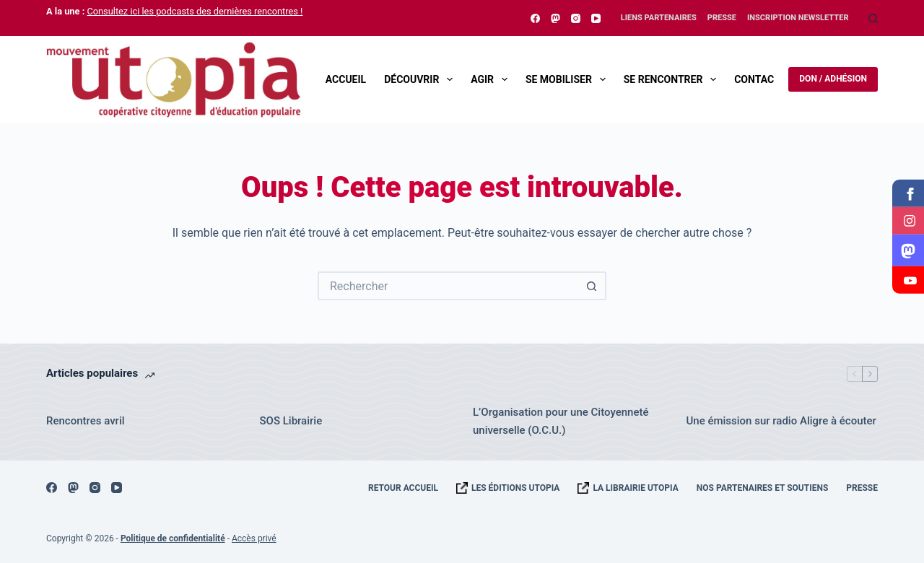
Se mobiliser (568, 79)
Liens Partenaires (659, 18)
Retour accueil (403, 488)
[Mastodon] (555, 18)
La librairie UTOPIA (635, 488)
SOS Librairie (291, 421)
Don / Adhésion (833, 79)
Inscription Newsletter (798, 18)
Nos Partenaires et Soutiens (763, 488)
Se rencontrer (673, 79)
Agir (492, 79)
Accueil (346, 79)
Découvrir (421, 79)
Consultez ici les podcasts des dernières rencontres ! (195, 11)
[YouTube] (596, 18)
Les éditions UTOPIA (515, 488)
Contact (757, 79)
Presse (722, 18)
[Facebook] (535, 18)
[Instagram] (576, 18)
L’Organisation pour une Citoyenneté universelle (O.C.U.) (561, 421)
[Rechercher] (873, 18)
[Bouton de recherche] (592, 286)
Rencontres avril (86, 421)
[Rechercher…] (448, 286)
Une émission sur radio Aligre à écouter (781, 421)
